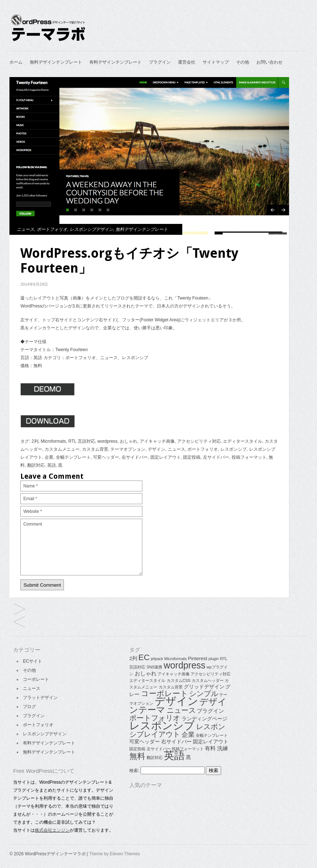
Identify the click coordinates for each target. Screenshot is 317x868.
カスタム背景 (95, 449)
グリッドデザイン (204, 687)
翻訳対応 (36, 465)
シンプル (204, 694)
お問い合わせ (269, 62)
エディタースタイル (243, 441)
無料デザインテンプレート (56, 62)
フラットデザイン (40, 698)
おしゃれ (129, 441)
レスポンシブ (233, 449)
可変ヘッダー (106, 457)
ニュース (25, 229)
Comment (81, 547)
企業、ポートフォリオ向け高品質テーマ (19, 622)
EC (144, 657)
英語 (52, 465)
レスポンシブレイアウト (177, 730)
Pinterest (197, 658)
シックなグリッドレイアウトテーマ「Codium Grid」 (19, 610)
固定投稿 (192, 457)
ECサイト (32, 661)
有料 (210, 748)
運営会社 (187, 62)
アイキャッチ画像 (157, 441)
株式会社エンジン (52, 830)
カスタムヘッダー (208, 680)
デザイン (157, 449)
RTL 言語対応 (82, 441)
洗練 (223, 748)
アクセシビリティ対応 (199, 441)
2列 (35, 441)
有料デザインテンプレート (115, 62)
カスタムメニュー (62, 449)
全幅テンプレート (73, 457)
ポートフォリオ (52, 229)
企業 (49, 457)
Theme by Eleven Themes (114, 854)
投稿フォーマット (249, 457)
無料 (137, 756)
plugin (214, 659)
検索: (134, 771)
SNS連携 (155, 667)
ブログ (29, 707)
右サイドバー (135, 457)
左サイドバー (216, 457)
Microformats (53, 441)
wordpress (107, 441)
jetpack (157, 659)
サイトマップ (216, 62)
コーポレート (36, 679)
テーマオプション (128, 449)
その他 (243, 62)
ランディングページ (204, 719)
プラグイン (160, 62)
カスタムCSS (179, 680)
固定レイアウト (166, 457)
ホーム (16, 62)
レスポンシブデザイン (92, 229)
